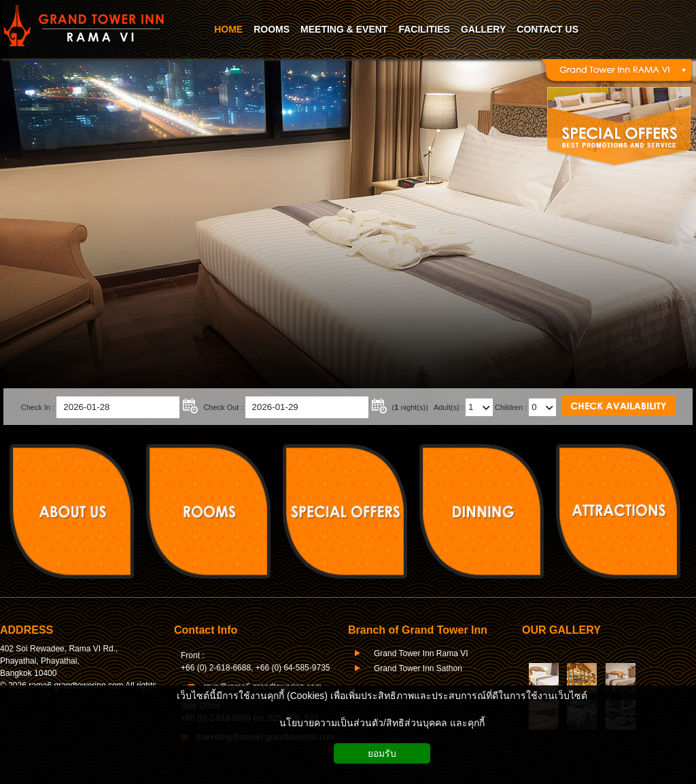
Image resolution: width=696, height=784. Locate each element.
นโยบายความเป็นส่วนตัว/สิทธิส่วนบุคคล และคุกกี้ (382, 723)
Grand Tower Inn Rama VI (421, 653)
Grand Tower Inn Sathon (418, 668)
